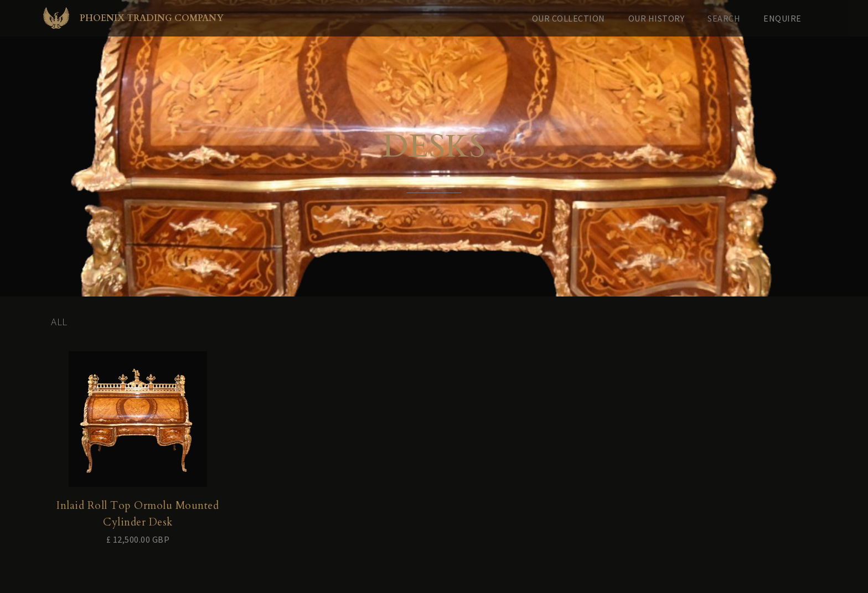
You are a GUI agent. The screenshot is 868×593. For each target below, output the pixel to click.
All (59, 321)
